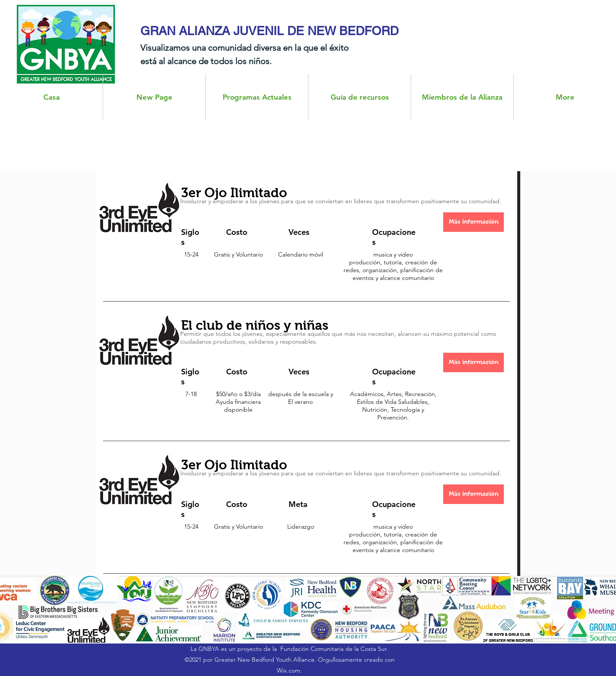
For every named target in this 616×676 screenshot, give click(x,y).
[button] (462, 97)
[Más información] (473, 222)
